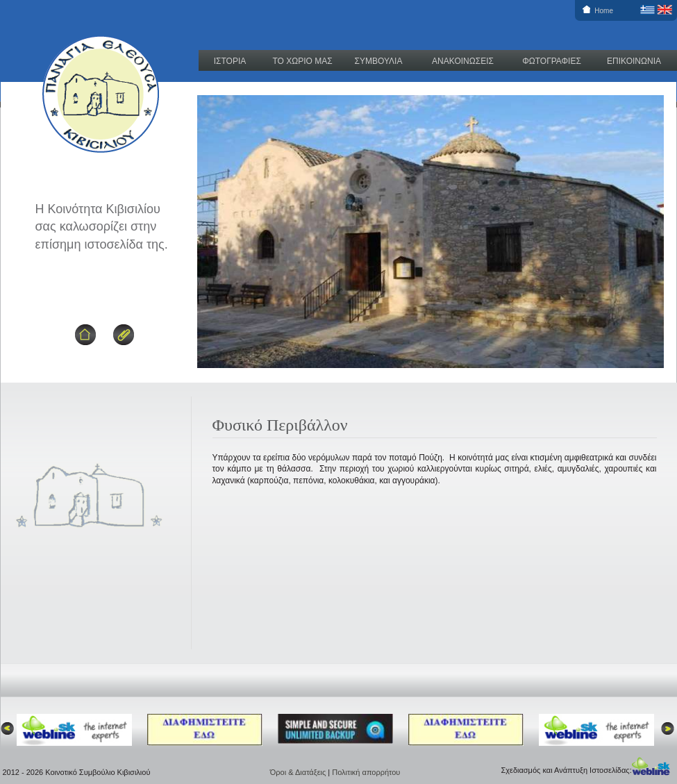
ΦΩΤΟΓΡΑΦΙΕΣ (552, 61)
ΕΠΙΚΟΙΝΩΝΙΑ (634, 61)
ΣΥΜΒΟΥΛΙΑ (379, 61)
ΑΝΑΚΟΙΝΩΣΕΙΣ (463, 61)
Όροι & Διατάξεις (299, 772)
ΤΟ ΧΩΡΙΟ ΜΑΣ (302, 61)
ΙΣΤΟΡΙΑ (230, 61)
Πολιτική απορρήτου (366, 772)
